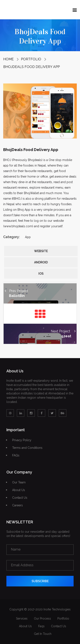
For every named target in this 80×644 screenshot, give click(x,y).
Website (41, 251)
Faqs (41, 626)
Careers (17, 505)
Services (22, 619)
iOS (41, 274)
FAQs (16, 455)
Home (8, 59)
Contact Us (20, 498)
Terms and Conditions (27, 448)
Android (41, 262)
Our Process (42, 619)
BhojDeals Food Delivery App (31, 67)
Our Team (19, 482)
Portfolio (31, 59)
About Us (19, 490)
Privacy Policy (22, 440)
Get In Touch (43, 634)
